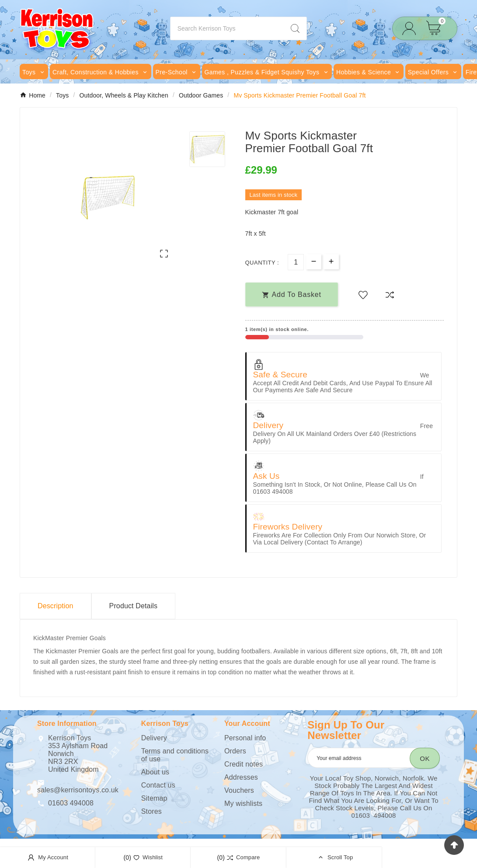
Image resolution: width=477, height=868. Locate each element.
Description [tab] (56, 606)
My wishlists (243, 804)
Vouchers (239, 790)
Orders (235, 751)
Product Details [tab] (134, 606)
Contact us (158, 785)
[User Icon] (412, 29)
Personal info (245, 738)
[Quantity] (296, 262)
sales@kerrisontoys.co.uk (78, 790)
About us (155, 772)
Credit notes (244, 764)
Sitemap (154, 798)
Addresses (241, 777)
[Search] (227, 28)
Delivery (154, 738)
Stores (151, 811)
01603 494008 (71, 803)
